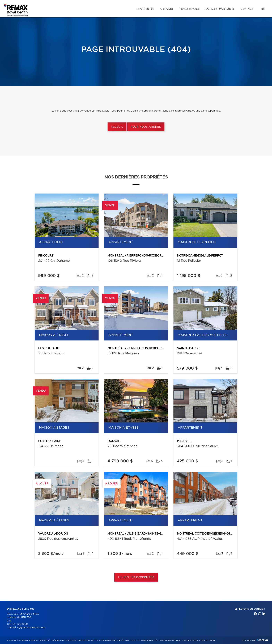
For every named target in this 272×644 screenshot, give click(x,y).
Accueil (117, 127)
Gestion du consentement (201, 640)
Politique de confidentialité (142, 640)
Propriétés (145, 9)
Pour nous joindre (146, 127)
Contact (247, 9)
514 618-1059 (20, 624)
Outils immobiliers (220, 9)
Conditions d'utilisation (172, 640)
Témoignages (189, 9)
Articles (167, 9)
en (263, 9)
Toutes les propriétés (136, 577)
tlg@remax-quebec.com (31, 628)
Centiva (262, 640)
